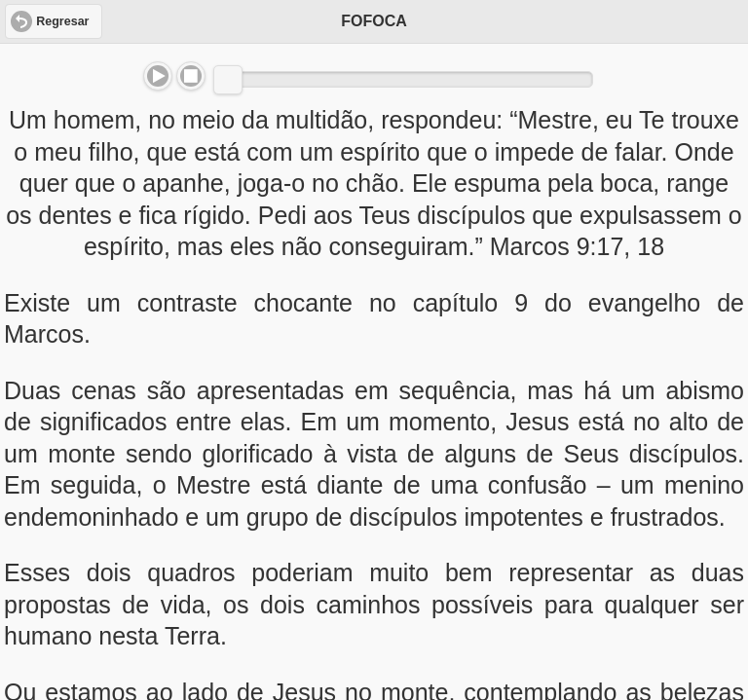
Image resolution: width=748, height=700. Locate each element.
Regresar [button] (62, 21)
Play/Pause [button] (158, 76)
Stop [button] (191, 76)
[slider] (228, 80)
